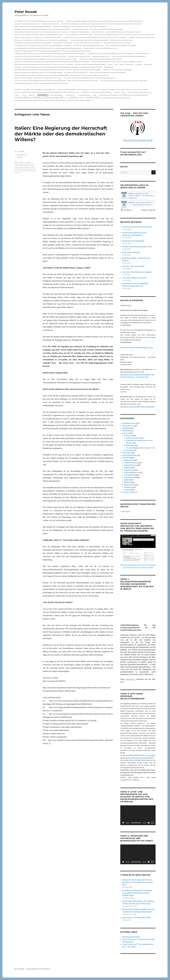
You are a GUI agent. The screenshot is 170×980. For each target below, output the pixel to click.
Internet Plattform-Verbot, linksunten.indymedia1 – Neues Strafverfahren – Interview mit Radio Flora (40, 56)
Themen (17, 95)
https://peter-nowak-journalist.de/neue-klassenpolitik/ (137, 407)
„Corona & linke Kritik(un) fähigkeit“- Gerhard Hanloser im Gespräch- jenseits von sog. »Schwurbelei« (122, 90)
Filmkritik (126, 431)
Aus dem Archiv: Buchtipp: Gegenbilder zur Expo (27, 24)
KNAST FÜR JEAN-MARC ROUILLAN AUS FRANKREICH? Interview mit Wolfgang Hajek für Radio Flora (40, 98)
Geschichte (126, 453)
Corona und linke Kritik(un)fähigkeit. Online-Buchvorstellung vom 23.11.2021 (76, 90)
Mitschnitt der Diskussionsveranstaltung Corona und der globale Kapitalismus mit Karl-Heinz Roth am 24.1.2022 (43, 70)
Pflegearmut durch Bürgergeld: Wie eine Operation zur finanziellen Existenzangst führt (138, 882)
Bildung (127, 468)
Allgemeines (129, 460)
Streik (116, 64)
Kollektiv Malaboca (24, 167)
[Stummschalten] (149, 823)
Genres (24, 95)
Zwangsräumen (148, 64)
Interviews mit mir (70, 95)
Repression (128, 485)
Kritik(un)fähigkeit (109, 67)
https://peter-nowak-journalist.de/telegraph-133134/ (137, 347)
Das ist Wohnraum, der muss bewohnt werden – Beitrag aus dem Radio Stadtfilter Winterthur (39, 35)
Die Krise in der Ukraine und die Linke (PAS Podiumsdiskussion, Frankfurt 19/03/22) (100, 59)
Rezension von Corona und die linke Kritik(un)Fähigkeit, (117, 70)
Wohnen (110, 64)
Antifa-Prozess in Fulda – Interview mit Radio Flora (80, 100)
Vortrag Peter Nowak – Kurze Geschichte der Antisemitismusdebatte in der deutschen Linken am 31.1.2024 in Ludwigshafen (95, 37)
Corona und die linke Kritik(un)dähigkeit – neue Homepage (121, 46)
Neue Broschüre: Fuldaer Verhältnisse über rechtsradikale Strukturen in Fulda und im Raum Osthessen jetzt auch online (45, 59)
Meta (95, 95)
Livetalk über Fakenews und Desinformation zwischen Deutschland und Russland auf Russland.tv (124, 95)
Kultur (126, 480)
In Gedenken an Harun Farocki (76, 98)
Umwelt (127, 490)
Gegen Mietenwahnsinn (131, 252)
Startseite (117, 92)
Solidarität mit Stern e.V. (98, 32)
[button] (127, 210)
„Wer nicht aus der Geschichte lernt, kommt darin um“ (88, 43)
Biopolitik (126, 428)
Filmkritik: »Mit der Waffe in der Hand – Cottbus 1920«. (117, 43)
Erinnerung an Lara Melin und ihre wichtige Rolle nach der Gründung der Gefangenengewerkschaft (89, 78)
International (21, 155)
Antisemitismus (129, 64)
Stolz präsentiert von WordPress (38, 969)
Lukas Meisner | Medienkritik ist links (136, 918)
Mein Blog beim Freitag (137, 875)
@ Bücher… (32, 95)
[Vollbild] (152, 823)
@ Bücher (128, 436)
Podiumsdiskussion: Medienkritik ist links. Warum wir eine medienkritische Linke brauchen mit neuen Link (41, 32)
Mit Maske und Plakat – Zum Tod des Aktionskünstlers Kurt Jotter (100, 48)
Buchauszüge (129, 445)
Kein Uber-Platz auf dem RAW (133, 266)
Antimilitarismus (129, 423)
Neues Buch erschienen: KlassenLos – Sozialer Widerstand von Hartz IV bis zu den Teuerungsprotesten (41, 40)
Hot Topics (126, 512)
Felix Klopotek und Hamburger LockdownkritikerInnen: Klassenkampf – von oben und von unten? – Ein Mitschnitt (44, 64)
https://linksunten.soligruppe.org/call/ (138, 140)
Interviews (128, 450)
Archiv (123, 92)
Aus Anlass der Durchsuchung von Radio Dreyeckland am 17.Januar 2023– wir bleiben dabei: (111, 54)
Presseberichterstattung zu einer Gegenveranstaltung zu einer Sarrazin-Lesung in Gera (108, 98)
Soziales (20, 157)
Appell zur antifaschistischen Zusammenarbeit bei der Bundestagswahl (33, 27)
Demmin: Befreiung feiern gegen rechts (137, 247)
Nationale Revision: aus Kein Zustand (63, 43)
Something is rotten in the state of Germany (79, 56)
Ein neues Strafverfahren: (143, 54)
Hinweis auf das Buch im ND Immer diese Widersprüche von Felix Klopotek (90, 75)
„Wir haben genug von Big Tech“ (135, 278)
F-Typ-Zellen (139, 64)
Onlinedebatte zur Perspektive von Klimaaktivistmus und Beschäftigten (33, 43)
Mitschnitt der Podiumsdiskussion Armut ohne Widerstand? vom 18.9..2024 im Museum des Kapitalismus (80, 27)
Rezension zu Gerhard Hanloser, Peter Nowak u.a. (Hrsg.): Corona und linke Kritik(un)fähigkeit (38, 72)
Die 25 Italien (21, 162)
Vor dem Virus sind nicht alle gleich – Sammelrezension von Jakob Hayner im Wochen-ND (37, 78)
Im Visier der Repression (84, 95)
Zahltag (121, 64)
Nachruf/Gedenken (129, 455)
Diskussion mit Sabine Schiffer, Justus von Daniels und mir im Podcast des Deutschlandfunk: (38, 37)
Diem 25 (26, 164)
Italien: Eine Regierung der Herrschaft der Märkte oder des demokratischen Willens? (61, 134)
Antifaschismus (130, 463)
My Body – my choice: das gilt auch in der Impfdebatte (87, 70)
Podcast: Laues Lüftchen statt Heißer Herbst (121, 40)
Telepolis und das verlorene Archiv (50, 24)
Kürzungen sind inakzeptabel (133, 241)
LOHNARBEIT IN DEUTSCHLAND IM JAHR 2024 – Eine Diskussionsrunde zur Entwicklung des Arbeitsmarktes (42, 29)
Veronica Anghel (128, 492)
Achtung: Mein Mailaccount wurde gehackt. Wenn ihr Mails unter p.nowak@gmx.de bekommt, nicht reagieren (43, 46)
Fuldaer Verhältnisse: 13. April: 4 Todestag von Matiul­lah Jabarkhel (129, 56)
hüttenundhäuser (131, 473)
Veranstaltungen (42, 95)
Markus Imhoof (27, 171)
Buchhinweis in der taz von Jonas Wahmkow (76, 72)
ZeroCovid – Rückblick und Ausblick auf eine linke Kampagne (90, 64)
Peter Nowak (26, 12)
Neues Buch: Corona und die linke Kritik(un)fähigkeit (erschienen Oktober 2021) (35, 90)
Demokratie (18, 67)
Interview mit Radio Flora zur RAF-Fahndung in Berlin (79, 35)
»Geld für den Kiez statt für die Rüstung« (137, 227)
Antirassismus (128, 426)
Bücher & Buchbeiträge (56, 95)
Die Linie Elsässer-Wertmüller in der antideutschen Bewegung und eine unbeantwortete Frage (39, 21)
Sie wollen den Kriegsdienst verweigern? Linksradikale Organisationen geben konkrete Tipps (137, 893)
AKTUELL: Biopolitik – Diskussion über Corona (139, 92)
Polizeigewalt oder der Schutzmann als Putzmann (141, 37)
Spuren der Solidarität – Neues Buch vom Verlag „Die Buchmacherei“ (123, 32)
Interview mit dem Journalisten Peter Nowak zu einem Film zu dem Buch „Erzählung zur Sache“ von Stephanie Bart (124, 35)
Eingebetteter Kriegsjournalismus (101, 56)
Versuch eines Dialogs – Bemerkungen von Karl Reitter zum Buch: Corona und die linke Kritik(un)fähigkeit (42, 75)
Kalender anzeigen (148, 210)
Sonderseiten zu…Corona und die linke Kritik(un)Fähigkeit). (96, 92)
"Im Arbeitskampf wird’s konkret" (139, 448)
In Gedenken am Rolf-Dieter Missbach (80, 32)
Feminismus (129, 470)
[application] (138, 815)
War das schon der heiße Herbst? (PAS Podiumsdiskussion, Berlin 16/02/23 (89, 40)
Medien (127, 482)
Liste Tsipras (29, 169)
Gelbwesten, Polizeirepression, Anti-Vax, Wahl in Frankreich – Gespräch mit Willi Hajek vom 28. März (117, 62)
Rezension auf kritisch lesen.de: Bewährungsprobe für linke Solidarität (107, 72)
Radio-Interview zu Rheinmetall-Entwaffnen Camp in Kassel (88, 46)
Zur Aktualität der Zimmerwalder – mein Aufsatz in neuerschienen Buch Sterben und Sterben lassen (97, 29)
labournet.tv (130, 679)
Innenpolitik (129, 475)
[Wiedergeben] (123, 823)
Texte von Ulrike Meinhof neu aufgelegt (137, 272)
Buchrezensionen (133, 438)
